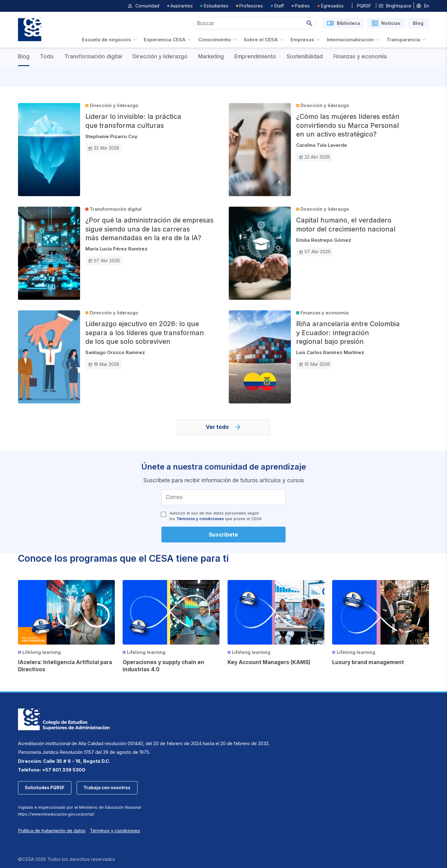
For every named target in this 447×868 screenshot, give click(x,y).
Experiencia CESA (168, 40)
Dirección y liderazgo (160, 56)
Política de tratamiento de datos (52, 831)
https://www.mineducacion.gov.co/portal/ (56, 814)
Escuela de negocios (110, 40)
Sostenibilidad (305, 56)
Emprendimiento (255, 56)
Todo (47, 56)
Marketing (211, 56)
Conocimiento (218, 40)
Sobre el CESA (264, 40)
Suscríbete (223, 535)
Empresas (306, 40)
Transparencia (407, 40)
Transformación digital (93, 56)
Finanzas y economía (360, 56)
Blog (24, 56)
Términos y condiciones (200, 518)
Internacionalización (354, 40)
